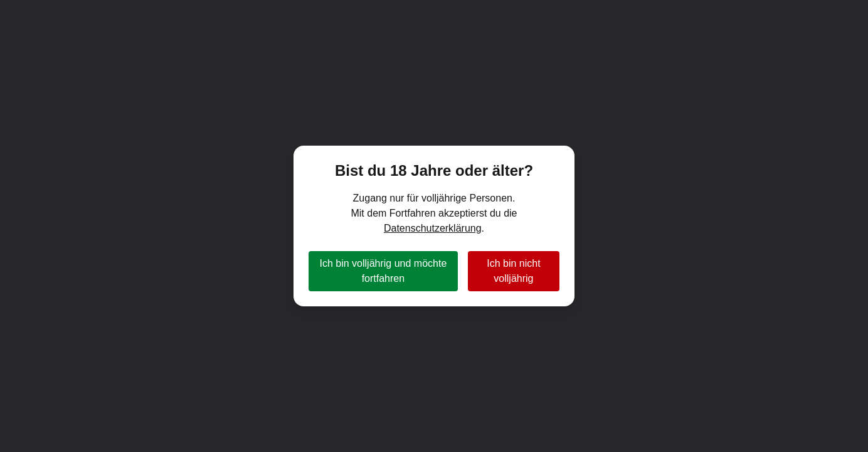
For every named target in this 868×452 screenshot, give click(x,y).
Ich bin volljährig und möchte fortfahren (384, 271)
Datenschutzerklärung (433, 228)
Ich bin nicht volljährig (513, 271)
